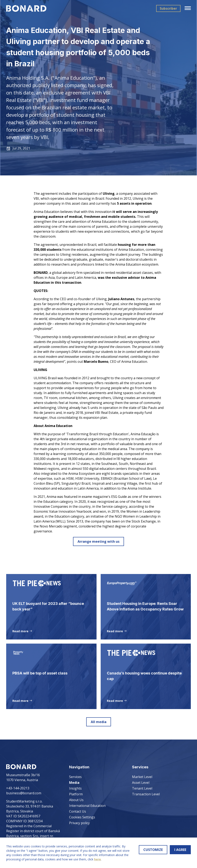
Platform (76, 794)
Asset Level (141, 783)
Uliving (109, 194)
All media (99, 723)
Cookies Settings (82, 817)
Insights (75, 788)
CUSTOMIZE (153, 850)
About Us (76, 800)
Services (75, 777)
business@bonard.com (24, 793)
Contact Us (78, 811)
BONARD (41, 273)
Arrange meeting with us (98, 541)
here (97, 859)
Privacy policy (79, 823)
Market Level (142, 777)
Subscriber (168, 8)
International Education (87, 806)
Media (74, 783)
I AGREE (180, 850)
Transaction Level (146, 794)
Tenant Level (142, 788)
